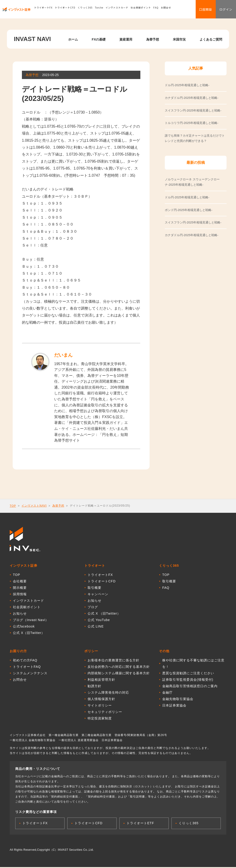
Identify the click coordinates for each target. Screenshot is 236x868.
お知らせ (20, 614)
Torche (99, 10)
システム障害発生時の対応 (108, 693)
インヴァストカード (117, 10)
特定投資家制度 (100, 719)
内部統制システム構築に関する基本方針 (119, 674)
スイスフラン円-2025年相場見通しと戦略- (193, 222)
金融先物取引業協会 (178, 700)
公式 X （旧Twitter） (104, 614)
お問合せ (166, 10)
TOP (13, 506)
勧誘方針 (94, 687)
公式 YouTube (99, 621)
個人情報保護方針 (101, 700)
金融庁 (167, 693)
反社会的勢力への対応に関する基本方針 (119, 668)
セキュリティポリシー (105, 713)
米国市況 (179, 39)
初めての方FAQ (25, 661)
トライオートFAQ (27, 668)
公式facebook (24, 627)
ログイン (224, 10)
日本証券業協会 (174, 706)
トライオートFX (43, 10)
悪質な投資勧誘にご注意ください (188, 674)
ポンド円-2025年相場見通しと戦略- (189, 210)
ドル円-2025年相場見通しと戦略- (187, 197)
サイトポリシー (100, 706)
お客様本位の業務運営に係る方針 (114, 661)
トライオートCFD (65, 10)
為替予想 (153, 39)
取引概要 (94, 589)
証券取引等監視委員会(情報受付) (188, 680)
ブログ (93, 608)
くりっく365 (85, 10)
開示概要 (20, 589)
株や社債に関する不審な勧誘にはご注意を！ (193, 664)
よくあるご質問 (211, 39)
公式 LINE (96, 627)
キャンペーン (98, 595)
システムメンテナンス (30, 674)
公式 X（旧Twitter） (29, 634)
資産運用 (126, 39)
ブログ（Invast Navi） (31, 621)
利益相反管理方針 (101, 680)
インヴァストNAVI (34, 506)
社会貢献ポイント (141, 10)
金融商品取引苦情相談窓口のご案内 (190, 687)
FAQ (156, 10)
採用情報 (20, 595)
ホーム (73, 39)
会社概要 (20, 582)
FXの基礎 (99, 39)
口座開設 (201, 10)
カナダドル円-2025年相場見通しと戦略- (192, 235)
